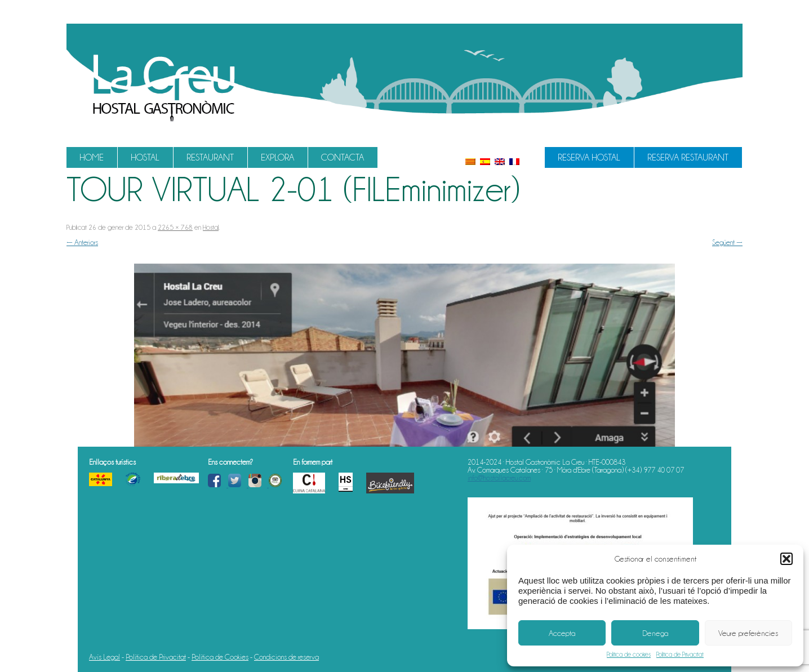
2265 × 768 (175, 227)
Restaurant (210, 157)
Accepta (562, 633)
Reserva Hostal (589, 157)
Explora (277, 157)
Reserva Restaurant (688, 157)
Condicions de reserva (286, 657)
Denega (655, 633)
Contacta (343, 157)
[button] (786, 559)
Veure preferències (748, 633)
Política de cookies (629, 655)
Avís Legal (105, 657)
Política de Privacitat (680, 655)
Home (92, 157)
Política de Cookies (220, 657)
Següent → (727, 242)
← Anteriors (82, 242)
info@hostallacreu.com (499, 478)
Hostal (145, 157)
